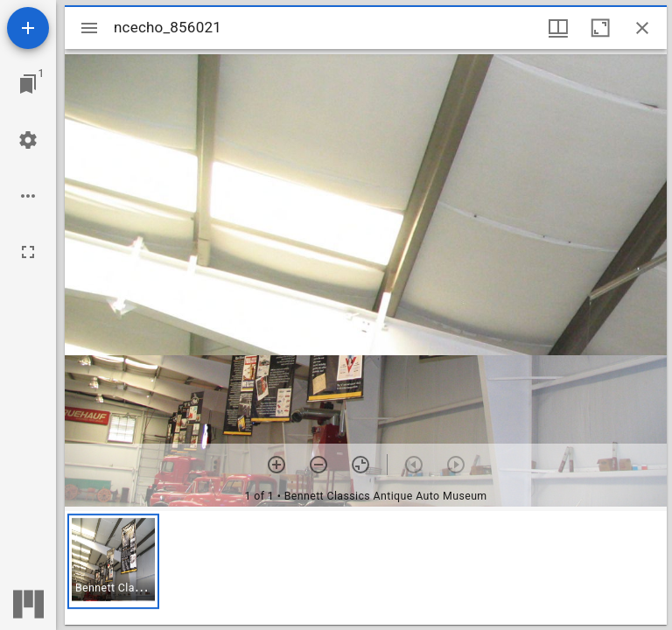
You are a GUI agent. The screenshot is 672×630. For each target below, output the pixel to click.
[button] (113, 561)
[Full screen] (28, 252)
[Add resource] (28, 28)
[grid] (366, 568)
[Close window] (642, 28)
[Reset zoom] (360, 465)
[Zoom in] (276, 465)
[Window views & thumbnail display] (558, 28)
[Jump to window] (28, 84)
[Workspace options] (28, 196)
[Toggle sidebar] (89, 28)
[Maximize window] (600, 28)
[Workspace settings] (28, 140)
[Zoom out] (318, 465)
